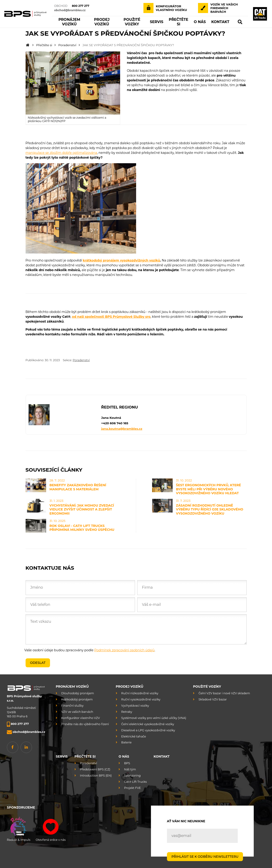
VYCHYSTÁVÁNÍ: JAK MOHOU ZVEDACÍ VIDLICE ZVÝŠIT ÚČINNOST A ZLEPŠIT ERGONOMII (82, 509)
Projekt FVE (132, 788)
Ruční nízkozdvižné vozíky (140, 693)
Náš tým (130, 769)
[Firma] (192, 588)
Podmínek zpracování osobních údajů (124, 650)
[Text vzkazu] (136, 629)
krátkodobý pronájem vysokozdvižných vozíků (121, 260)
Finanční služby (72, 706)
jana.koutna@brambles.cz (122, 429)
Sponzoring (132, 776)
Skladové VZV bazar (213, 699)
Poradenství (67, 45)
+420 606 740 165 (115, 423)
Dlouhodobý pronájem (78, 693)
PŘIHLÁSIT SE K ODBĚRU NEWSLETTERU (205, 856)
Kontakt (162, 756)
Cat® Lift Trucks (135, 782)
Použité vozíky (207, 686)
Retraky (127, 712)
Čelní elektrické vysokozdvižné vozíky (148, 724)
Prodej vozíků (130, 686)
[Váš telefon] (80, 605)
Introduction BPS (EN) (96, 776)
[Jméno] (80, 588)
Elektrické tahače (134, 736)
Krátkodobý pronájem (77, 699)
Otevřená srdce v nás (51, 828)
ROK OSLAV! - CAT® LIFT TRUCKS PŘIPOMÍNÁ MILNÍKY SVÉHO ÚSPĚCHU (82, 528)
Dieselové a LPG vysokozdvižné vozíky (148, 730)
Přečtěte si (44, 45)
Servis (62, 756)
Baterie (126, 742)
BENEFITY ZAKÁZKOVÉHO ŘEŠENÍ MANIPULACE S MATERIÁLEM (78, 487)
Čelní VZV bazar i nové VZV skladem (224, 693)
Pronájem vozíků (72, 686)
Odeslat (38, 663)
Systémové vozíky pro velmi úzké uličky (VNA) (154, 718)
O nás (124, 756)
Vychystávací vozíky (135, 706)
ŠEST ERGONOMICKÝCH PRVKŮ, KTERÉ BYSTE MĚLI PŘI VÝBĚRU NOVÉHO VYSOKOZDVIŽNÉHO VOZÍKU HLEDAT (209, 489)
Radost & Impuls (19, 828)
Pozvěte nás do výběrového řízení (85, 724)
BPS (127, 763)
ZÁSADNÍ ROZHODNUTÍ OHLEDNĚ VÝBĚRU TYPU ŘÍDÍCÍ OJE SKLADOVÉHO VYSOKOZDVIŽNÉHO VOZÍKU (210, 509)
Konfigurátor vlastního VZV (81, 718)
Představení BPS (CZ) (95, 769)
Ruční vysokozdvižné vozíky (141, 699)
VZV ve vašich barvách (77, 712)
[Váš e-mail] (192, 605)
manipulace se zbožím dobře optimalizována (61, 153)
